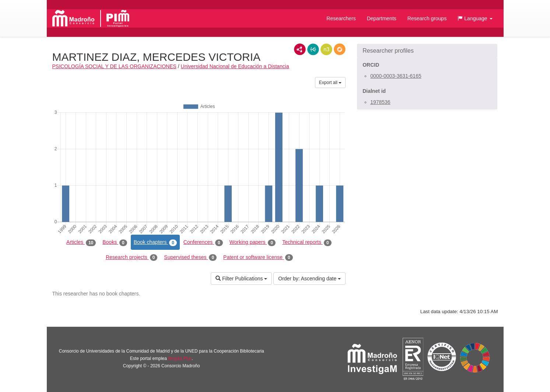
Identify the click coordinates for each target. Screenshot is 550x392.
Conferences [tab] (203, 242)
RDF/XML (300, 49)
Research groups (427, 18)
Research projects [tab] (132, 258)
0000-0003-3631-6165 (396, 76)
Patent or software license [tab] (258, 258)
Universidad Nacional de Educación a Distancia (235, 66)
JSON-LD (313, 49)
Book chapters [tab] (155, 242)
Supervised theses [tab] (190, 258)
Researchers (341, 18)
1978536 (380, 102)
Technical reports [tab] (307, 242)
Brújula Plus (180, 358)
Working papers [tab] (253, 242)
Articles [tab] (81, 242)
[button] (475, 18)
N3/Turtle (326, 49)
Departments (382, 18)
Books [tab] (115, 242)
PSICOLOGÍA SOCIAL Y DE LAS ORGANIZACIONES (114, 66)
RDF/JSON (340, 49)
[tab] (427, 51)
